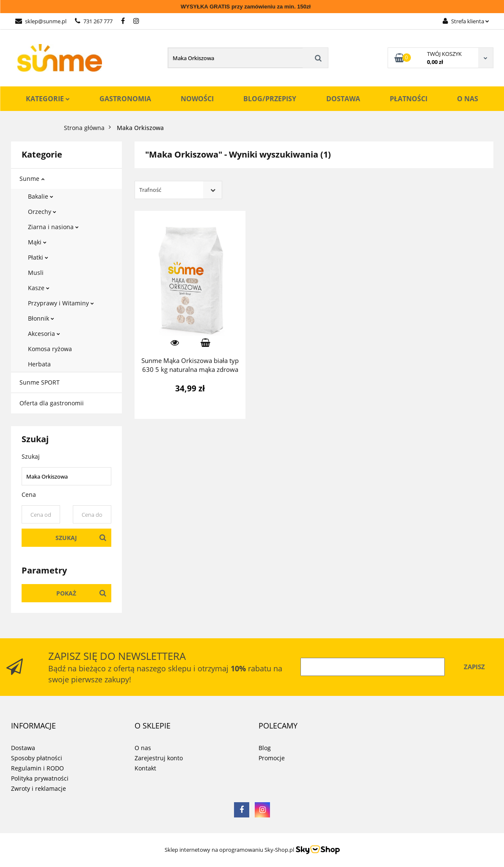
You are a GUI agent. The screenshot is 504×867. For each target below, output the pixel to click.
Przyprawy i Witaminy (61, 303)
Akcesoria (44, 334)
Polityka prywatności (40, 778)
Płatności (409, 99)
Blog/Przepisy (270, 99)
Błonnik (41, 318)
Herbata (39, 364)
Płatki (38, 257)
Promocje (272, 758)
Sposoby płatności (37, 758)
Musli (36, 273)
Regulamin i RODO (37, 768)
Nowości (197, 99)
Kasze (39, 288)
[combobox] (178, 190)
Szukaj (66, 538)
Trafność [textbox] (150, 190)
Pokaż (66, 593)
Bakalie (41, 196)
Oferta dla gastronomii (52, 403)
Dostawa (343, 99)
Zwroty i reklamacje (39, 788)
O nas (468, 99)
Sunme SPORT (40, 382)
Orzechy (42, 212)
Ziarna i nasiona (53, 227)
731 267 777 (94, 21)
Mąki (37, 242)
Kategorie (48, 99)
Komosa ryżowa (50, 349)
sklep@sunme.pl (41, 21)
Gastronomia (125, 99)
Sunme (32, 179)
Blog (265, 748)
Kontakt (145, 768)
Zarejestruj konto (159, 758)
